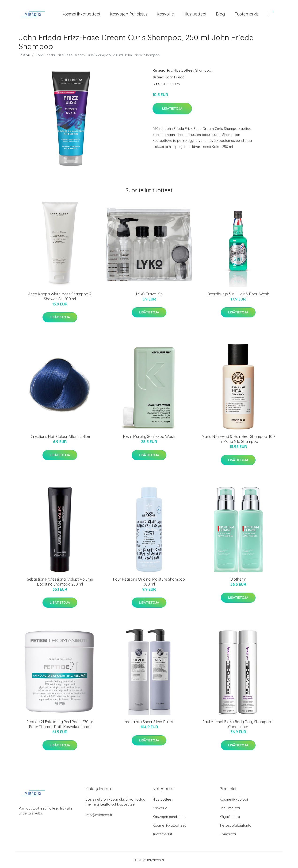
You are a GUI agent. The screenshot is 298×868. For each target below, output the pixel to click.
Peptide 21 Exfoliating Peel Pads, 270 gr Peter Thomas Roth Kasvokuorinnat (60, 724)
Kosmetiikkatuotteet (81, 14)
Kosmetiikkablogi (234, 799)
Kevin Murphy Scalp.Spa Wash (149, 436)
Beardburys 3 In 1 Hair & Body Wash (238, 294)
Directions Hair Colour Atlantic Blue (60, 436)
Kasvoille (165, 14)
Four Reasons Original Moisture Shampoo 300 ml (149, 582)
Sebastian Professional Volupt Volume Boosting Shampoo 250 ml (60, 582)
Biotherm (238, 579)
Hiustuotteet (195, 14)
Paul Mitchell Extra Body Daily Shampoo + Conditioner (238, 724)
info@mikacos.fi (99, 815)
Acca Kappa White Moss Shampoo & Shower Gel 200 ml (60, 296)
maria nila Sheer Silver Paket (149, 722)
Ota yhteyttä (230, 808)
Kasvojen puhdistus (129, 14)
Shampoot (204, 70)
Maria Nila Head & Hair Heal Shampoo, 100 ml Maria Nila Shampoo (238, 439)
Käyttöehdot (230, 817)
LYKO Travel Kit (149, 294)
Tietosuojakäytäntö (235, 825)
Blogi (221, 14)
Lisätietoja (172, 108)
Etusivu (24, 55)
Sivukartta (228, 834)
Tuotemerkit (246, 14)
